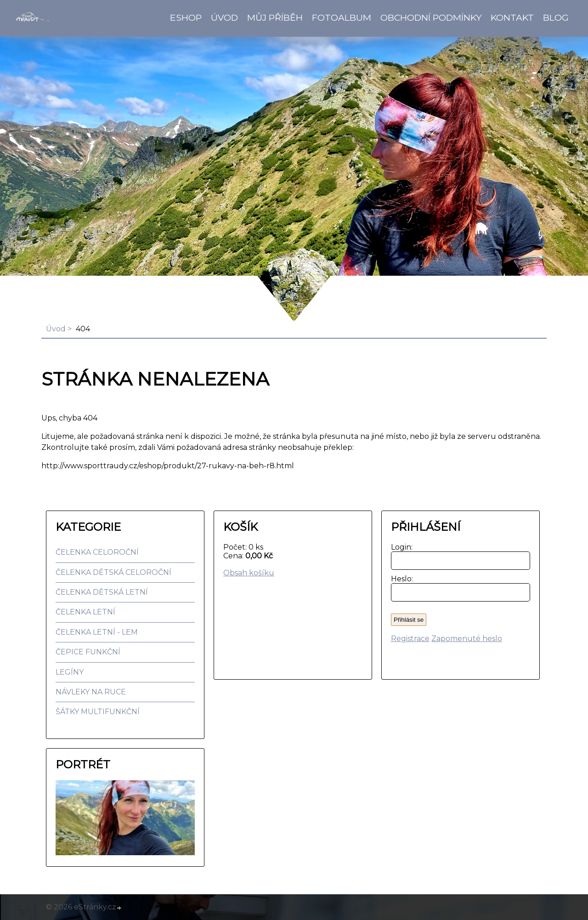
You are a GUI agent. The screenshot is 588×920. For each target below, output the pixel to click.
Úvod (224, 17)
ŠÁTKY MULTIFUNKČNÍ (98, 712)
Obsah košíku (249, 573)
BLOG (556, 17)
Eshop (186, 17)
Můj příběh (275, 17)
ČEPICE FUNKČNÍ (88, 652)
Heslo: (400, 579)
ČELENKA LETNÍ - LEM (97, 632)
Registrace (410, 639)
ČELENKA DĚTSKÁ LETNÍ (102, 592)
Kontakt (512, 17)
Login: (400, 547)
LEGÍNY (70, 672)
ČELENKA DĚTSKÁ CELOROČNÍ (113, 572)
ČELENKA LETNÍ (85, 612)
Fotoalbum (342, 17)
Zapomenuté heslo (467, 639)
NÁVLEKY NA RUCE (91, 692)
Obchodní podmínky (431, 17)
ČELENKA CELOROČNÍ (97, 552)
